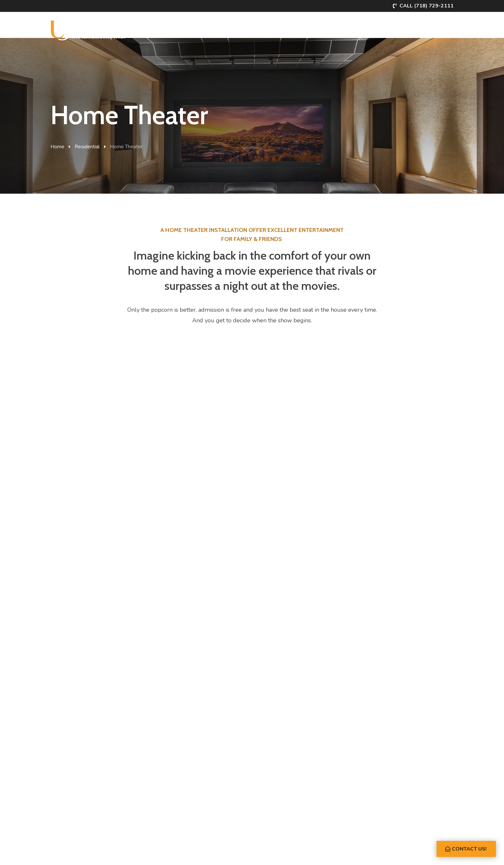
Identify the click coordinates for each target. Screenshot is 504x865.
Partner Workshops (333, 28)
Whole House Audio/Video (78, 744)
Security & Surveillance (74, 787)
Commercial (207, 28)
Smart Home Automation (76, 733)
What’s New (281, 28)
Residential (168, 28)
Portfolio (244, 28)
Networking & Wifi (69, 798)
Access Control (172, 766)
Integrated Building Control (184, 733)
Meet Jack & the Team (285, 744)
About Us (380, 28)
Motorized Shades (69, 776)
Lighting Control (67, 766)
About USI (273, 733)
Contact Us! (469, 849)
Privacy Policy (210, 853)
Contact (442, 28)
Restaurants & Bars (177, 755)
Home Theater (65, 755)
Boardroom (168, 744)
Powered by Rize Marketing (255, 853)
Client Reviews (278, 755)
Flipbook (412, 28)
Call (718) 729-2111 (427, 6)
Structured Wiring (175, 776)
